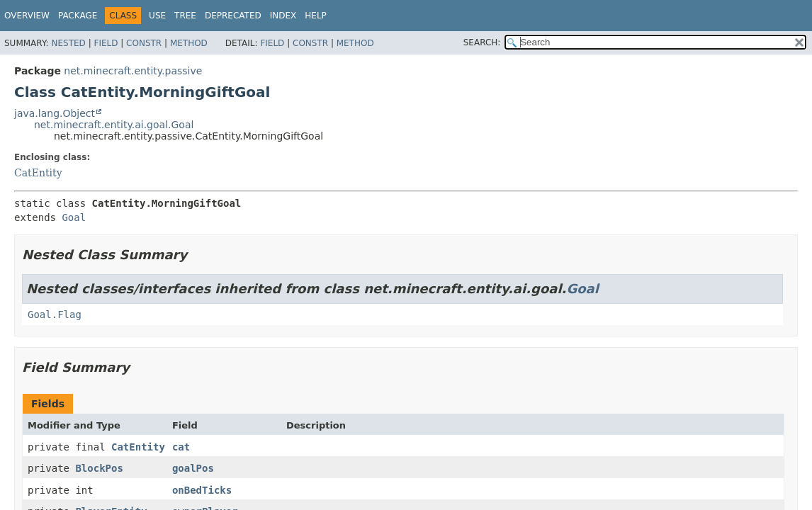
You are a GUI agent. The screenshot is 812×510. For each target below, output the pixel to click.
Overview (27, 16)
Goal (74, 217)
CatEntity (38, 173)
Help (316, 16)
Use (157, 16)
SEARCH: (482, 42)
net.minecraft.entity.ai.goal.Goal (114, 125)
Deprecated (233, 16)
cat (181, 447)
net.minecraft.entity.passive (133, 71)
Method (189, 43)
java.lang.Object (55, 113)
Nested (68, 43)
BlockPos (99, 468)
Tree (185, 16)
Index (283, 16)
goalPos (193, 468)
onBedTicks (202, 490)
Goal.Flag (55, 314)
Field (106, 43)
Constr (144, 43)
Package (78, 16)
